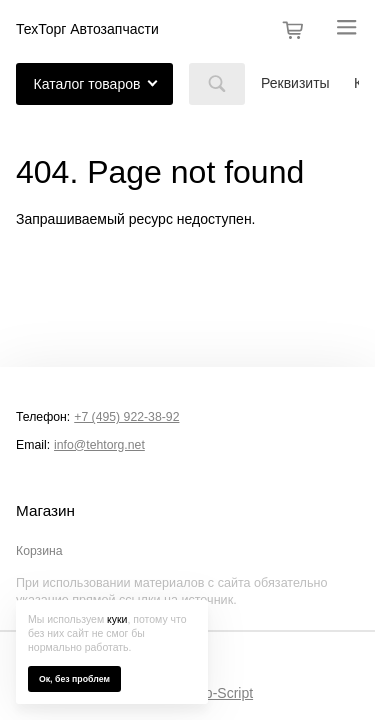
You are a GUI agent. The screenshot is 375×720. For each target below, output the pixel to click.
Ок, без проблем (74, 679)
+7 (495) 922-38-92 (126, 417)
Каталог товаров (87, 84)
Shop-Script (216, 693)
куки (117, 619)
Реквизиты (295, 83)
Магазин (45, 511)
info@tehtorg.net (99, 445)
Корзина (39, 551)
